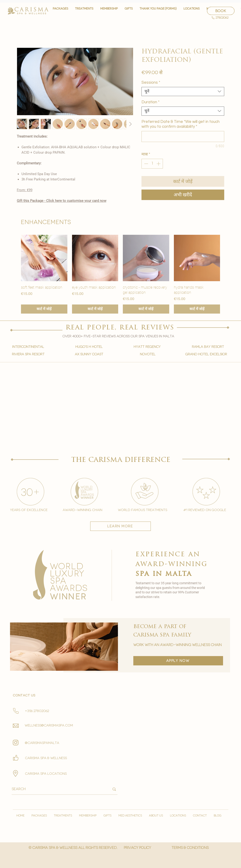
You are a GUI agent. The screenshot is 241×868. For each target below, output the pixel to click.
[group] (120, 274)
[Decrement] (146, 164)
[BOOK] (221, 11)
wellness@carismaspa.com (49, 725)
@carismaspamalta (42, 743)
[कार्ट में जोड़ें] (44, 309)
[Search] (57, 789)
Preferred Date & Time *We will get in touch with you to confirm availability (181, 124)
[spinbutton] (152, 164)
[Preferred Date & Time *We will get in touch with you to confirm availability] (183, 137)
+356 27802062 (37, 711)
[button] (84, 11)
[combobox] (183, 92)
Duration (150, 102)
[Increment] (159, 164)
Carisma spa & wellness (46, 758)
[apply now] (178, 661)
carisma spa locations (46, 774)
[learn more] (120, 526)
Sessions (151, 83)
